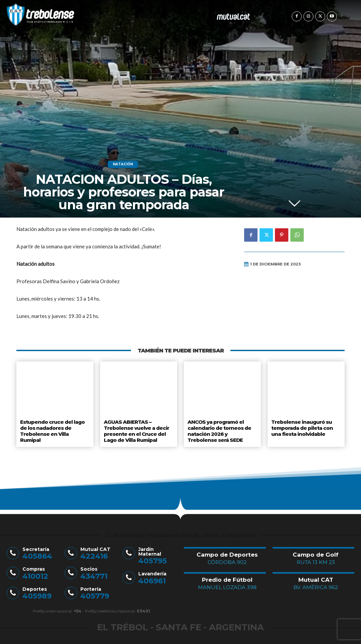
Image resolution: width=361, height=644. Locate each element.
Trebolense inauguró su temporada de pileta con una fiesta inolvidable (302, 427)
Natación (123, 164)
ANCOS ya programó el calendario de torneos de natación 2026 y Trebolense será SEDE (222, 429)
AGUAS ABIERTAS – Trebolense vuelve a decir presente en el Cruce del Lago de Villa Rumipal (135, 429)
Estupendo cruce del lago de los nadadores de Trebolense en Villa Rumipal (54, 427)
